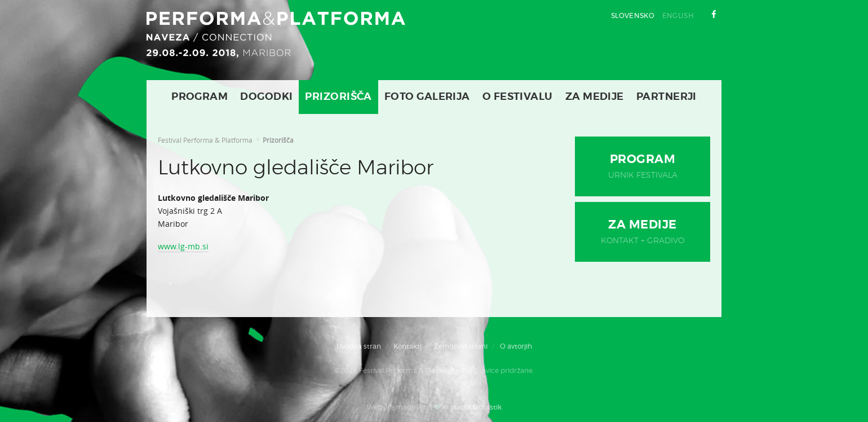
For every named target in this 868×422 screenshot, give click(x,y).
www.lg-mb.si (183, 246)
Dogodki (266, 97)
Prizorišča (338, 97)
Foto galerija (427, 97)
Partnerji (666, 97)
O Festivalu (518, 97)
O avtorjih (516, 346)
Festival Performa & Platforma (205, 140)
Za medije (595, 97)
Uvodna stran (359, 346)
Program (200, 97)
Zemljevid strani (461, 346)
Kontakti (408, 346)
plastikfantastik (476, 407)
